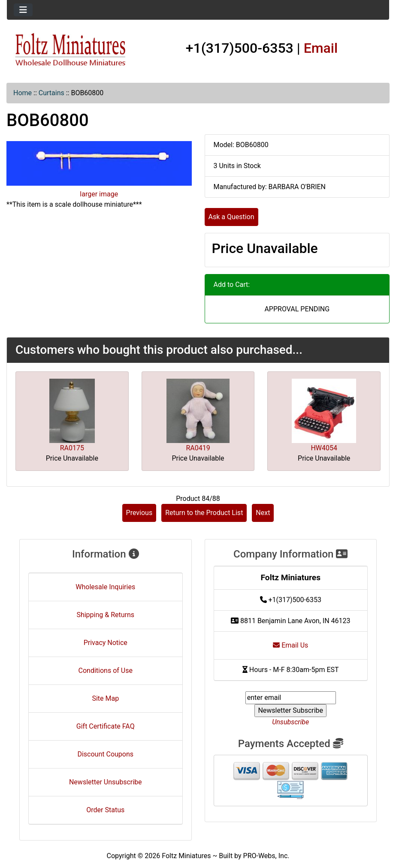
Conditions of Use (106, 671)
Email (321, 48)
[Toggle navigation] (23, 10)
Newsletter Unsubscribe (106, 782)
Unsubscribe (290, 722)
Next (263, 513)
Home (23, 93)
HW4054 (324, 448)
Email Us (290, 645)
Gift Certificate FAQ (106, 726)
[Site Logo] (71, 50)
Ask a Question (231, 217)
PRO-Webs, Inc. (266, 856)
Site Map (105, 698)
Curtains (51, 93)
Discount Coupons (105, 754)
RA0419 (198, 448)
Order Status (105, 810)
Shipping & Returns (105, 615)
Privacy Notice (106, 643)
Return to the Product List (204, 513)
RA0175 (72, 448)
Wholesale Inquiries (105, 587)
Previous (139, 513)
